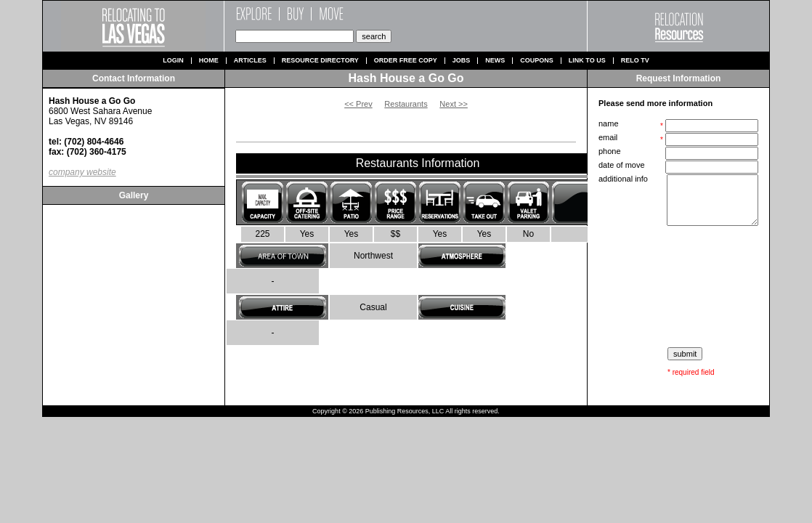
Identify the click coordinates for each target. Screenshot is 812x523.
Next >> (454, 104)
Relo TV (635, 61)
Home (209, 61)
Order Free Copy (406, 61)
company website (82, 172)
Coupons (537, 61)
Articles (250, 61)
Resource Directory (320, 61)
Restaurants (406, 104)
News (495, 61)
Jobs (462, 61)
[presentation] (680, 287)
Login (173, 61)
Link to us (587, 61)
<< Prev (358, 104)
